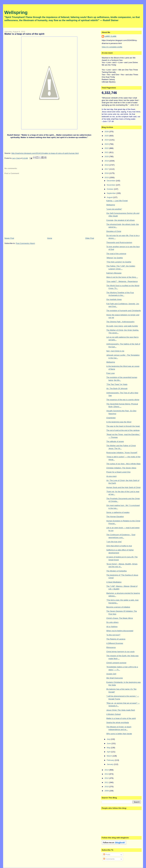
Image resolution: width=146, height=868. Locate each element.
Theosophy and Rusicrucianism (119, 242)
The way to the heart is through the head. (123, 426)
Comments (109, 859)
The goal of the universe (116, 254)
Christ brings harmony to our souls (120, 652)
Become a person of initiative (118, 607)
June (109, 743)
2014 (107, 770)
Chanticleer (111, 418)
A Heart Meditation (114, 582)
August (110, 197)
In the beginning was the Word (119, 422)
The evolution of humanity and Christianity (123, 311)
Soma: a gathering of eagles (118, 512)
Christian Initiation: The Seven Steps (121, 468)
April (109, 752)
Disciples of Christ (114, 231)
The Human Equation (115, 517)
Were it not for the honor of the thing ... (122, 277)
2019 (107, 161)
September (112, 193)
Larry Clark (111, 36)
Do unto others (112, 622)
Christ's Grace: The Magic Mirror (120, 618)
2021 (107, 152)
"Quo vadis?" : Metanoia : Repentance (122, 281)
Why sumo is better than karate (119, 734)
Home (50, 238)
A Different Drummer (115, 643)
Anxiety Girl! (111, 674)
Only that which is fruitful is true (119, 546)
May (109, 748)
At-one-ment (111, 476)
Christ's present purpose (116, 663)
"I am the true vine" (114, 542)
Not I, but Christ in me (115, 351)
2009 (107, 791)
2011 (107, 782)
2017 (107, 169)
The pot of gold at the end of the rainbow (123, 430)
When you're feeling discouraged (120, 631)
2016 (107, 173)
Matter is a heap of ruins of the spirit (121, 718)
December (111, 181)
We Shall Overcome (114, 678)
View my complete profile (112, 47)
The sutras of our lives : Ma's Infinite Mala (123, 464)
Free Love (110, 373)
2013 (107, 774)
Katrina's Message (114, 273)
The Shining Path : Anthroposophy (120, 322)
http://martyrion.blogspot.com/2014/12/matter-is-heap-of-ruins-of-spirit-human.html (45, 153)
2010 (107, 787)
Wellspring (16, 12)
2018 (107, 165)
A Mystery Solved (113, 714)
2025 (107, 136)
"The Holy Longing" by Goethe (119, 262)
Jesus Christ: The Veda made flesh (121, 710)
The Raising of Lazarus (116, 639)
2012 (107, 778)
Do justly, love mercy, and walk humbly (122, 326)
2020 (107, 157)
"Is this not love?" (113, 635)
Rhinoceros (111, 647)
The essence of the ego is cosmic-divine (123, 400)
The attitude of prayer (115, 441)
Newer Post (9, 238)
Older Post (90, 238)
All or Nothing (112, 627)
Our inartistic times (114, 299)
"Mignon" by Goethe (114, 258)
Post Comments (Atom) (25, 243)
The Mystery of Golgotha (116, 571)
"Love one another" (114, 209)
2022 (107, 148)
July (109, 739)
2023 (107, 144)
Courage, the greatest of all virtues (120, 220)
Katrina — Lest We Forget (117, 201)
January (110, 764)
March (110, 756)
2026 (107, 132)
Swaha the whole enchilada (118, 722)
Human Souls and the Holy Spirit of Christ (123, 487)
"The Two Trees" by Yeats (117, 384)
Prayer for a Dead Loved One (118, 472)
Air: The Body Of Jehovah (117, 388)
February (111, 760)
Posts (107, 855)
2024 (107, 140)
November (111, 185)
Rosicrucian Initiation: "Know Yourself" (122, 453)
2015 (107, 177)
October (110, 189)
